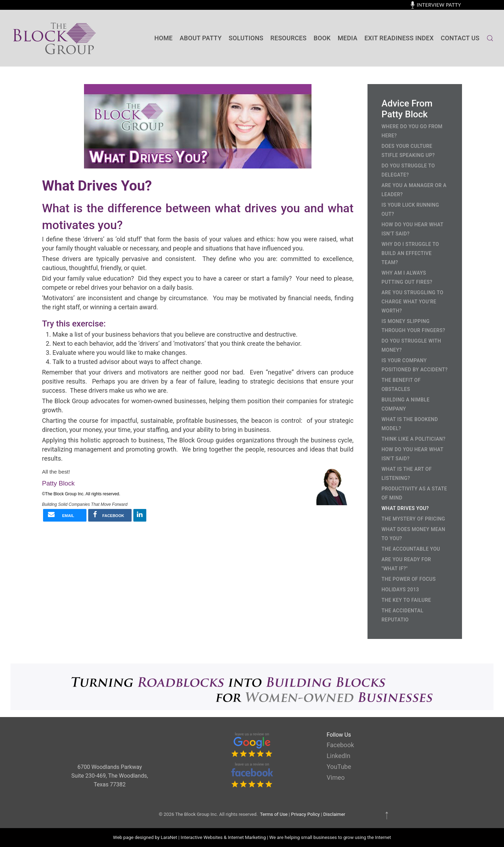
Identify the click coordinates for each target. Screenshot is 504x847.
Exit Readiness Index (399, 38)
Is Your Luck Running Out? (410, 209)
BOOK (322, 38)
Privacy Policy (306, 814)
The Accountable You (411, 549)
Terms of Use (274, 814)
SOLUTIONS (246, 38)
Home (163, 38)
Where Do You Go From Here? (412, 131)
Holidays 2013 (400, 590)
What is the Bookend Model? (410, 424)
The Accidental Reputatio (402, 615)
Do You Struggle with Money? (411, 345)
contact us (460, 38)
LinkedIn (338, 756)
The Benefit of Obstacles (401, 385)
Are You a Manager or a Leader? (414, 190)
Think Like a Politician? (414, 439)
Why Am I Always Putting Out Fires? (407, 277)
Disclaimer (334, 814)
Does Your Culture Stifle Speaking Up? (408, 151)
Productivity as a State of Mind (414, 493)
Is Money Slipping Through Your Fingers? (413, 326)
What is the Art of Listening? (407, 474)
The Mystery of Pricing (413, 519)
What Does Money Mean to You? (413, 534)
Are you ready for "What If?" (406, 564)
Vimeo (335, 777)
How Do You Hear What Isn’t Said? (412, 229)
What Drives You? (405, 508)
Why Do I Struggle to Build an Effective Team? (410, 253)
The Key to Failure (406, 600)
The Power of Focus (409, 579)
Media (348, 38)
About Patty (201, 38)
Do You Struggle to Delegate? (408, 170)
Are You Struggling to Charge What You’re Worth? (412, 302)
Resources (289, 38)
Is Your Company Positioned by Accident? (415, 365)
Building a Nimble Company (405, 404)
